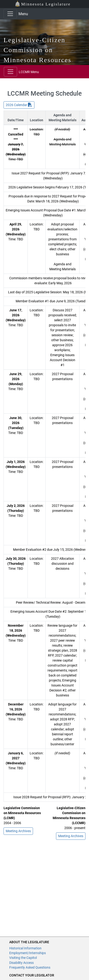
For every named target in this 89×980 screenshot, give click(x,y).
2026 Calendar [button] (19, 105)
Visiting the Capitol (23, 958)
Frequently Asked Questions (30, 967)
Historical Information (25, 948)
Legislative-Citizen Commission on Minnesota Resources (37, 50)
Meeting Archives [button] (18, 831)
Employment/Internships (28, 953)
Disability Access (21, 963)
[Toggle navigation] (10, 14)
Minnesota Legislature (43, 4)
